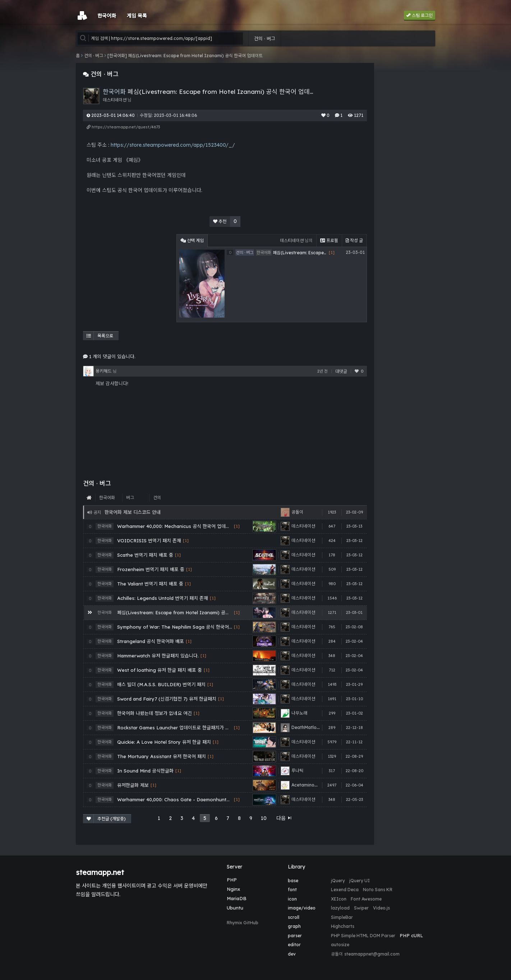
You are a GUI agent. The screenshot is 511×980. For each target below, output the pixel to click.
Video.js (381, 908)
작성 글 (354, 240)
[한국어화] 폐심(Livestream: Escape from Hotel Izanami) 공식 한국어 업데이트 (185, 56)
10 (264, 818)
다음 (284, 818)
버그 (130, 498)
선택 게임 (192, 240)
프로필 (329, 240)
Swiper (361, 908)
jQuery (338, 881)
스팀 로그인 (420, 15)
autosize (340, 945)
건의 (157, 498)
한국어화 (107, 498)
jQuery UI (360, 881)
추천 (227, 222)
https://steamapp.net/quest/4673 (123, 127)
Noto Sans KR (378, 890)
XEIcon (339, 899)
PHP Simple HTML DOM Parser (363, 936)
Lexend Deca (345, 890)
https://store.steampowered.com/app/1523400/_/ (173, 145)
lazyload (340, 908)
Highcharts (343, 926)
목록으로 (100, 336)
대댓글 (341, 371)
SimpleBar (342, 917)
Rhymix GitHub (243, 923)
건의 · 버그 (265, 38)
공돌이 (337, 954)
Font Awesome (366, 899)
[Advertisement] (128, 279)
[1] (237, 526)
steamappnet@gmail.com (372, 954)
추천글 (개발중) (106, 819)
